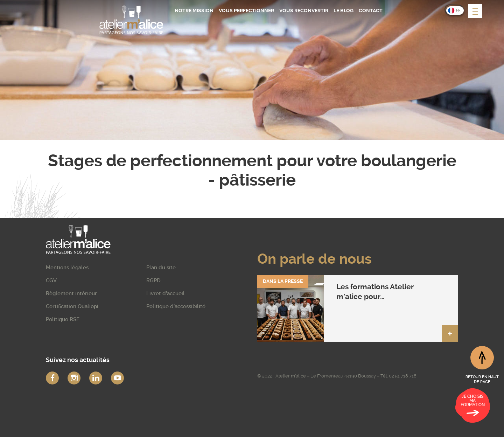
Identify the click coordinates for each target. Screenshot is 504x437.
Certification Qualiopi (72, 306)
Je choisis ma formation (473, 407)
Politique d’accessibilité (176, 306)
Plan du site (161, 268)
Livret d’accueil (166, 293)
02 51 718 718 (403, 376)
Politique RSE (63, 319)
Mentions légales (67, 268)
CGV (51, 280)
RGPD (153, 280)
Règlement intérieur (71, 293)
